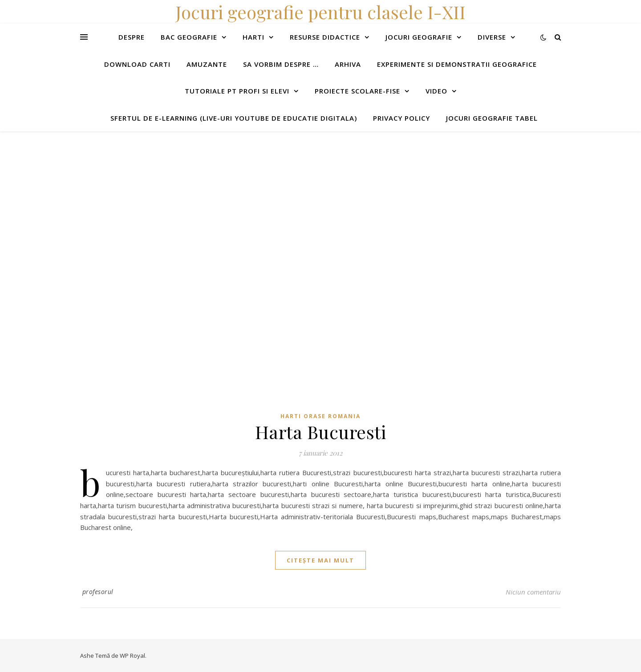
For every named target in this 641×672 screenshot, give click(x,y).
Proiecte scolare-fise (357, 91)
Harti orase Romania (320, 416)
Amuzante (207, 64)
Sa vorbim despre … (281, 64)
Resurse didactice (325, 37)
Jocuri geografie (419, 37)
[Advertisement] (267, 194)
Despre (132, 37)
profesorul (98, 592)
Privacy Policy (402, 118)
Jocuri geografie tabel (492, 118)
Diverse (492, 37)
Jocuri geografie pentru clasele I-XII (320, 12)
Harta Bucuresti (321, 432)
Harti (254, 37)
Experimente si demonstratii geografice (457, 64)
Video (436, 91)
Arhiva (348, 64)
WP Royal (132, 656)
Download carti (137, 64)
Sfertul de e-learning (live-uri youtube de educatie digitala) (234, 118)
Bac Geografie (189, 37)
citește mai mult (320, 560)
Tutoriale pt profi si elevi (237, 91)
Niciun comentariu (533, 592)
